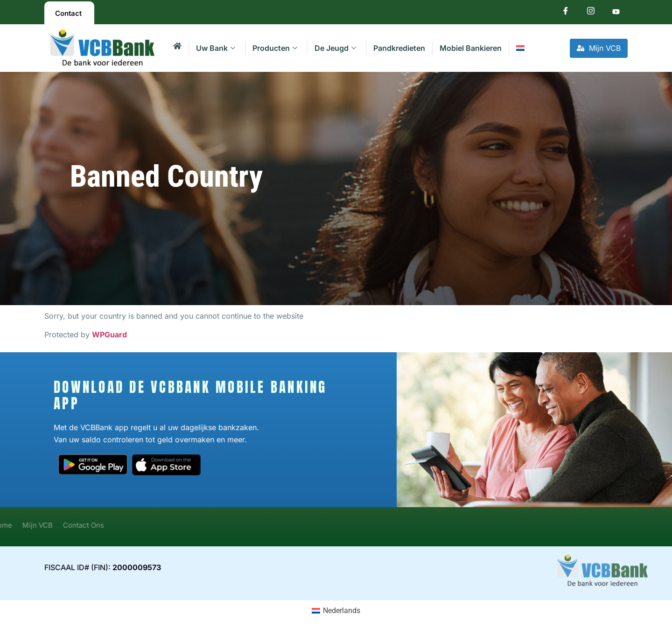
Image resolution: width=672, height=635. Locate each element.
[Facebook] (566, 13)
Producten (275, 48)
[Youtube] (616, 13)
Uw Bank (216, 48)
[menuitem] (520, 48)
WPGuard (109, 335)
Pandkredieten (399, 48)
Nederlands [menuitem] (342, 611)
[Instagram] (591, 13)
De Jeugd (335, 48)
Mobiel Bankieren (471, 48)
